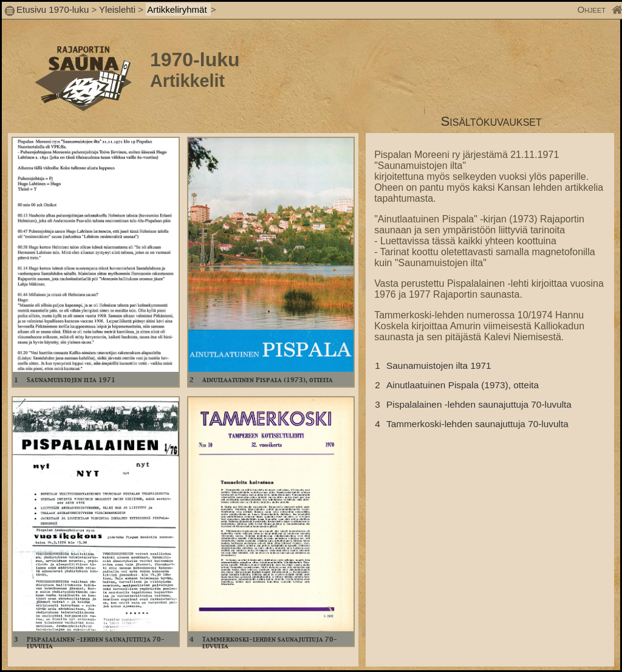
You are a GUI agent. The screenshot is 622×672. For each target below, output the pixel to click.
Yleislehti (117, 9)
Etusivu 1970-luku (53, 9)
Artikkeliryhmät (178, 9)
